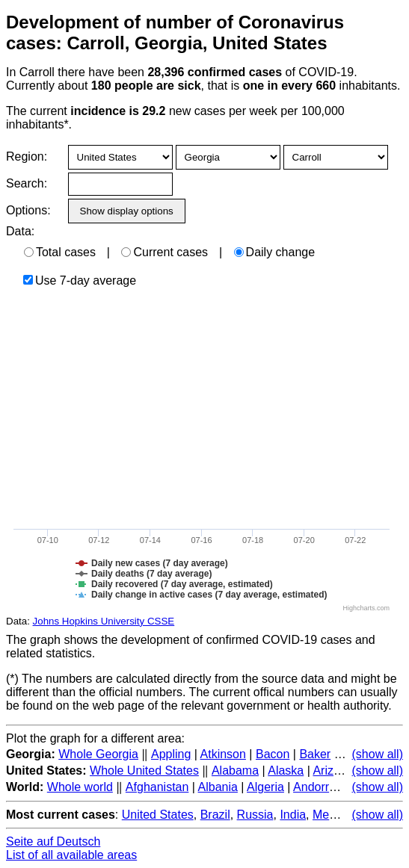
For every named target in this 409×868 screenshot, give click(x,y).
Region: (27, 156)
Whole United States (144, 771)
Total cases (60, 252)
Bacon (273, 754)
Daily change (275, 252)
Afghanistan (157, 787)
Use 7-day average (80, 280)
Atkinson (223, 754)
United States (158, 815)
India (293, 815)
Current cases (164, 252)
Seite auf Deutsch (53, 841)
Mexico (332, 815)
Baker (315, 754)
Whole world (80, 787)
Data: (20, 231)
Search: (27, 183)
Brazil (215, 815)
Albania (218, 787)
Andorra (314, 787)
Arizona (333, 771)
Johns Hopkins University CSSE (104, 621)
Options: (28, 210)
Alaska (286, 771)
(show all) (378, 754)
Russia (255, 815)
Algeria (265, 787)
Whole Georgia (98, 754)
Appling (171, 754)
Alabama (235, 771)
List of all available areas (71, 855)
